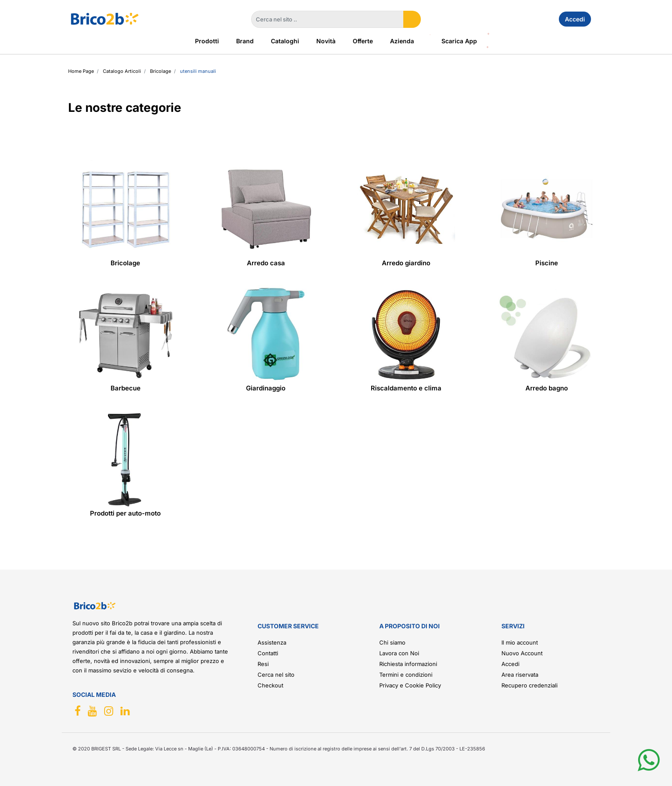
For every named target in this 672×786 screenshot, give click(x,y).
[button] (412, 19)
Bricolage (125, 263)
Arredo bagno (547, 388)
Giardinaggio (266, 388)
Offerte (363, 41)
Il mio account (520, 642)
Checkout (270, 685)
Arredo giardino (406, 263)
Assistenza (272, 642)
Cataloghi (285, 41)
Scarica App (459, 41)
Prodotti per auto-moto (125, 513)
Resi (263, 664)
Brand (245, 41)
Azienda (402, 41)
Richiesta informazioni (408, 664)
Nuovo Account (522, 653)
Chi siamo (392, 642)
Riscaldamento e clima (406, 388)
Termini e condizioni (406, 675)
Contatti (268, 653)
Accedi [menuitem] (575, 19)
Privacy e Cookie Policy (410, 685)
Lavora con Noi (399, 653)
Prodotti (207, 41)
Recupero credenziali (529, 685)
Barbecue (126, 388)
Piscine (547, 263)
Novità (326, 41)
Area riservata (520, 675)
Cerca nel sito (276, 675)
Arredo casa (266, 263)
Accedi (510, 664)
